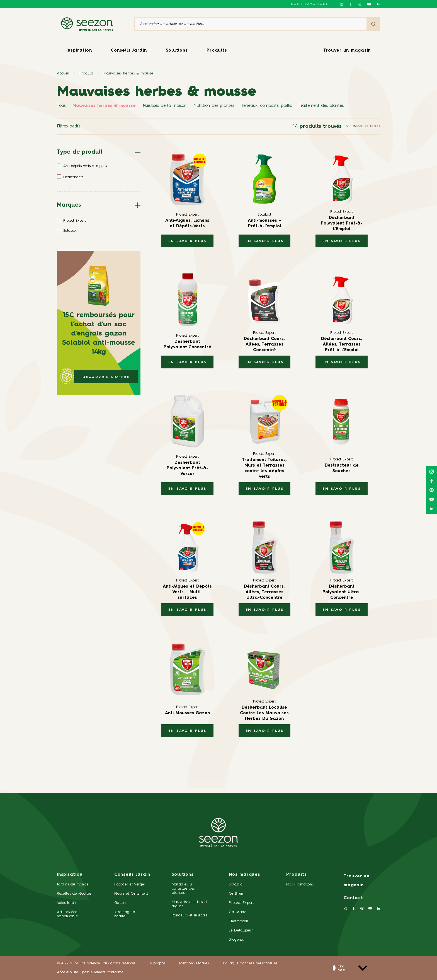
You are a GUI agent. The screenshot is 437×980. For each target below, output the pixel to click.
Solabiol (236, 884)
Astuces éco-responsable (68, 914)
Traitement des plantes (321, 106)
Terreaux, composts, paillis (266, 106)
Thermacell (239, 921)
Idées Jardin (67, 903)
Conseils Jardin (129, 51)
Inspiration (79, 51)
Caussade (237, 912)
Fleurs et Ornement (131, 894)
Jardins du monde (73, 884)
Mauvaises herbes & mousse (128, 73)
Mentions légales (194, 963)
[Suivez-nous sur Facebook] (351, 4)
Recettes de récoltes (74, 894)
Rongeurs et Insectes (190, 915)
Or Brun (236, 894)
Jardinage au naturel (126, 914)
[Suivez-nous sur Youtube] (369, 4)
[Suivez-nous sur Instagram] (342, 4)
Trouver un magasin (347, 51)
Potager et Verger (130, 884)
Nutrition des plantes (214, 106)
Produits (217, 51)
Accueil (63, 73)
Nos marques (244, 875)
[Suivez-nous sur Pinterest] (360, 4)
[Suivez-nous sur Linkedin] (378, 4)
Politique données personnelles (250, 963)
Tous (61, 106)
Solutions (177, 51)
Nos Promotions (300, 884)
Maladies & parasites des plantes (183, 889)
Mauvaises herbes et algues (190, 904)
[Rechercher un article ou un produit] (251, 24)
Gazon (120, 903)
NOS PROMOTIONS (310, 4)
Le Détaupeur (241, 930)
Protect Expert (241, 903)
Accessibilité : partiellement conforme (90, 972)
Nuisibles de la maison (165, 106)
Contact (353, 898)
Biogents (236, 940)
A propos (157, 963)
